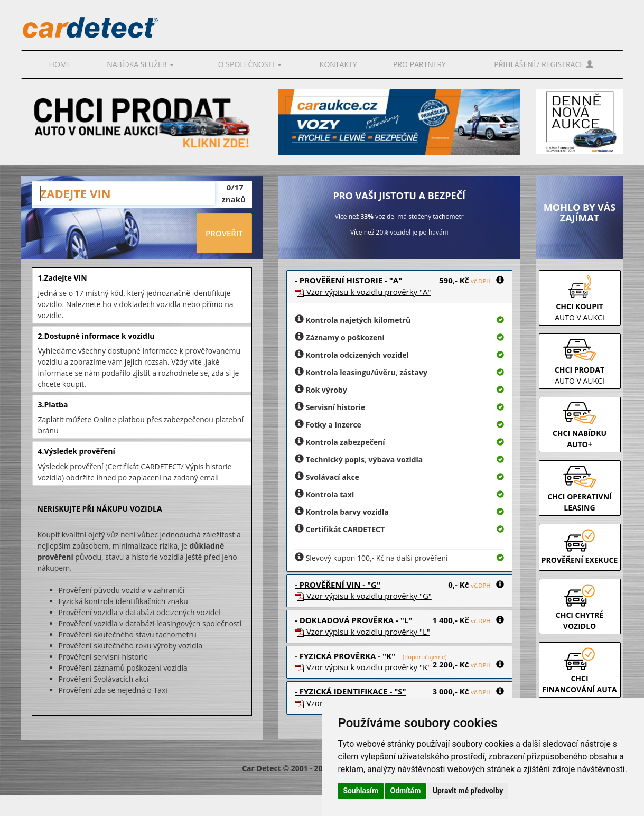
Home (60, 64)
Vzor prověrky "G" (363, 596)
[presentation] (114, 234)
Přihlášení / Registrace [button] (543, 64)
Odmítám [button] (406, 791)
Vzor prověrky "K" (363, 667)
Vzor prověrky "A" (363, 292)
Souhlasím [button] (361, 791)
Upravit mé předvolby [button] (468, 791)
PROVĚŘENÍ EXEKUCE (580, 560)
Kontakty (338, 64)
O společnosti (250, 64)
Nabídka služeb (140, 64)
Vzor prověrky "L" (362, 632)
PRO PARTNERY (419, 64)
